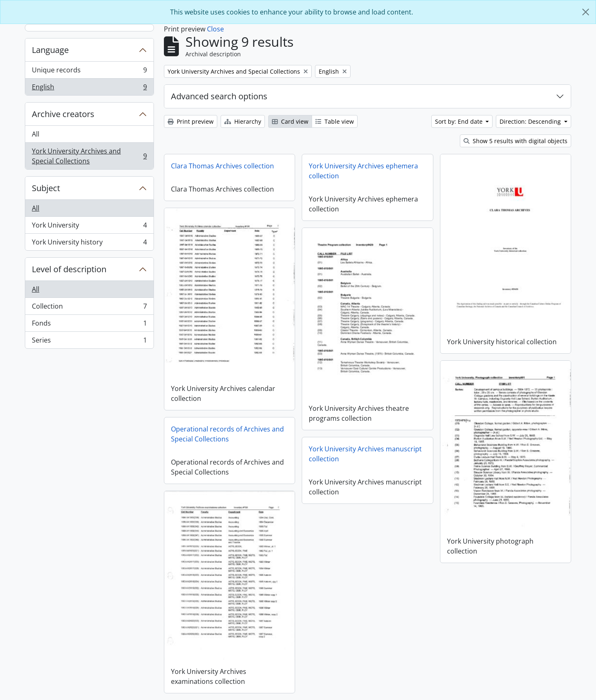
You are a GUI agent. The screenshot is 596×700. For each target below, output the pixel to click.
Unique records (89, 72)
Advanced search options (219, 96)
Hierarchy (243, 121)
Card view (290, 121)
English (89, 89)
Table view (335, 121)
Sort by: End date (460, 121)
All (36, 134)
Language (50, 50)
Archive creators (63, 114)
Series (89, 342)
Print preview (191, 121)
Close (215, 29)
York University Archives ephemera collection (363, 171)
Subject (46, 188)
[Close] (586, 12)
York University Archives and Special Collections (89, 156)
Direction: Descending (531, 121)
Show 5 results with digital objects (515, 141)
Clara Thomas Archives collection (222, 166)
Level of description (69, 269)
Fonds (89, 325)
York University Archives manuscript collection (365, 454)
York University (89, 227)
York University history (89, 244)
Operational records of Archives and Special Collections (227, 434)
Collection (89, 308)
